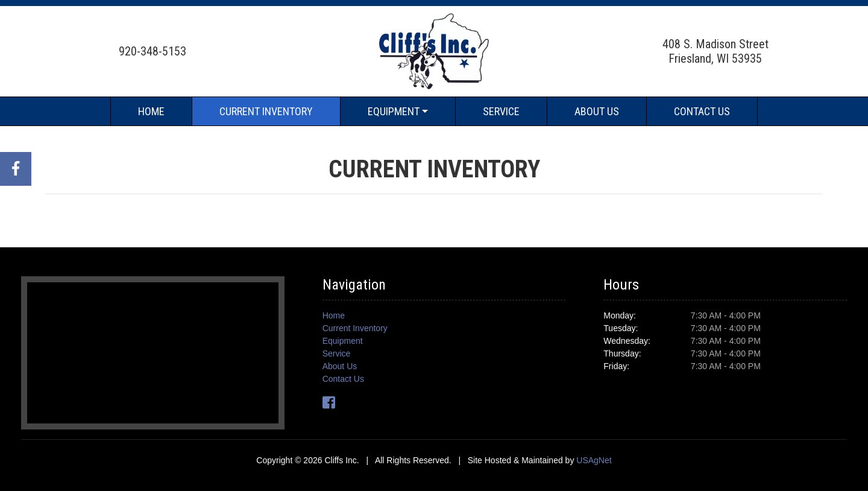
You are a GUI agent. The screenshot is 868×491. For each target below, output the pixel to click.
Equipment (394, 111)
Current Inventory (266, 111)
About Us (597, 111)
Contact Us (702, 111)
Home (151, 111)
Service (501, 111)
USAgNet (594, 460)
